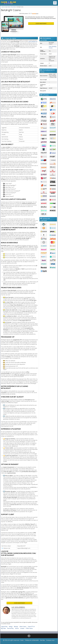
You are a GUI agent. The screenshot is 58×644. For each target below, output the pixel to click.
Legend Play (4, 627)
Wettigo (16, 627)
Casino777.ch (31, 627)
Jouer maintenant (41, 23)
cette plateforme (33, 42)
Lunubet (22, 628)
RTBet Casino (29, 628)
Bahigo (11, 627)
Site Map (42, 640)
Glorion (17, 628)
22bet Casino (23, 627)
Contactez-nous (50, 640)
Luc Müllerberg (18, 607)
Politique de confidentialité (32, 640)
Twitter (22, 640)
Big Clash (3, 628)
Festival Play (10, 628)
